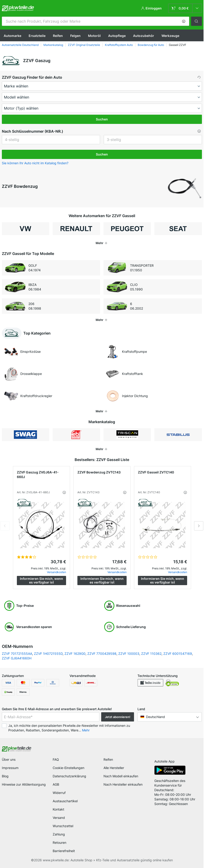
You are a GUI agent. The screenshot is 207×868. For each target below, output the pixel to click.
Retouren (59, 843)
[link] (185, 8)
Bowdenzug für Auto (151, 45)
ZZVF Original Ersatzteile (84, 45)
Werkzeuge (170, 36)
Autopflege (117, 36)
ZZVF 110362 (151, 654)
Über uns (9, 759)
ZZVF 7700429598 (102, 654)
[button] (184, 21)
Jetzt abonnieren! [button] (118, 717)
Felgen (75, 36)
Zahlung (59, 834)
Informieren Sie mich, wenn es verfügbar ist (41, 580)
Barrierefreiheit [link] (64, 851)
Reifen (58, 36)
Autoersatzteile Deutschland (20, 45)
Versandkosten (56, 572)
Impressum (10, 768)
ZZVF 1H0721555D (48, 654)
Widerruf (59, 793)
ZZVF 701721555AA (17, 654)
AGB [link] (56, 784)
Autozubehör (144, 36)
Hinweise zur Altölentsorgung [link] (24, 784)
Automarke (12, 36)
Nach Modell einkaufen (121, 776)
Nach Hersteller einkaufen (123, 784)
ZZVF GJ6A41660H (17, 658)
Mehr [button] (86, 730)
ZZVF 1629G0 (75, 654)
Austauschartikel (65, 801)
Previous (5, 526)
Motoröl (94, 36)
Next (199, 526)
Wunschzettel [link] (63, 826)
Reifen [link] (108, 759)
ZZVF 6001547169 (178, 654)
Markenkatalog (53, 45)
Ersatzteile (37, 36)
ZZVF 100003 (129, 654)
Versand (59, 818)
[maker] (102, 86)
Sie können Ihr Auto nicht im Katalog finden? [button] (35, 163)
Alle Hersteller (114, 768)
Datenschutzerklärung (69, 776)
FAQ (56, 759)
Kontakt (58, 809)
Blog (5, 776)
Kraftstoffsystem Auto (119, 45)
